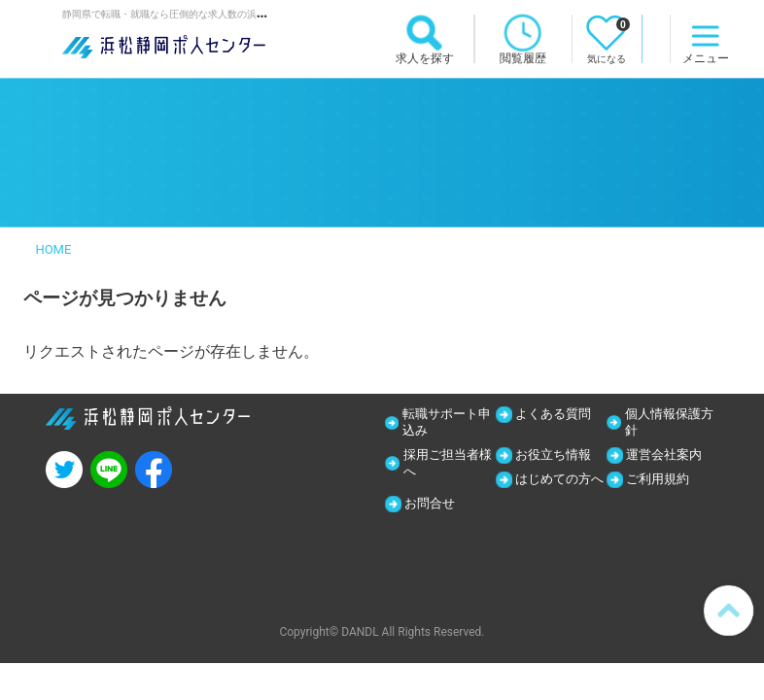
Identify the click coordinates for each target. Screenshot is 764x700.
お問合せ (655, 507)
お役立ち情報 (558, 457)
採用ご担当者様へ (445, 466)
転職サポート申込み (443, 423)
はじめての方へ (557, 491)
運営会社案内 (669, 457)
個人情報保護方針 (667, 423)
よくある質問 (558, 414)
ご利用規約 (662, 482)
